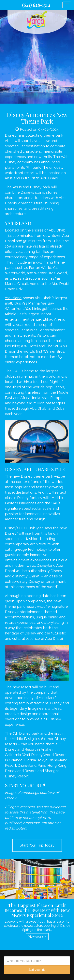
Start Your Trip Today (37, 845)
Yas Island (13, 298)
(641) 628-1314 (36, 5)
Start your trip (37, 970)
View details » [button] (37, 937)
